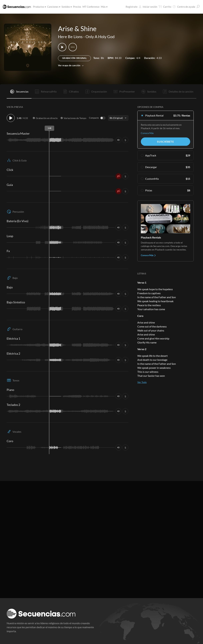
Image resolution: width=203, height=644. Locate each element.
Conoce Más (147, 133)
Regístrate (132, 7)
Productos (39, 7)
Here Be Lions (70, 37)
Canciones (53, 7)
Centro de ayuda (184, 7)
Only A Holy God (100, 37)
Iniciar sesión (148, 7)
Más (104, 7)
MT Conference (91, 7)
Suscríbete (165, 142)
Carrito (165, 7)
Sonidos (66, 7)
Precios (77, 7)
